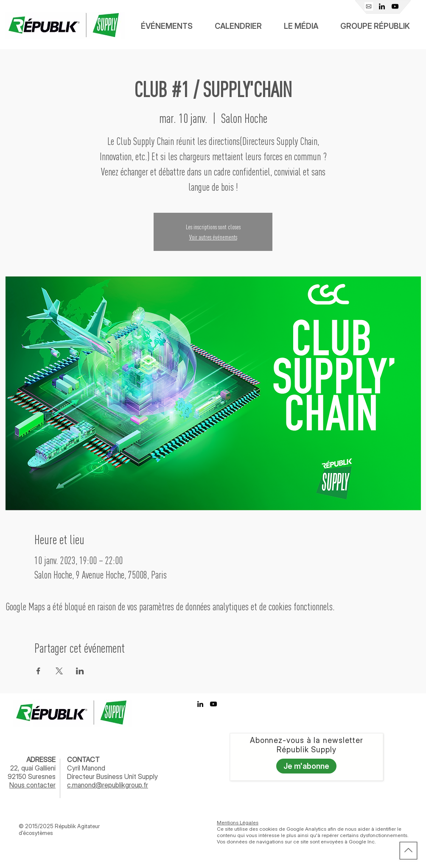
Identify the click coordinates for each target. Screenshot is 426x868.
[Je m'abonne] (306, 766)
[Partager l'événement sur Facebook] (38, 671)
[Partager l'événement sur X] (59, 671)
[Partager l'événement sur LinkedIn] (80, 671)
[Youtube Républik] (395, 6)
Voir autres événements (213, 237)
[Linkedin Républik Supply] (382, 6)
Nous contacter (32, 785)
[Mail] (369, 6)
